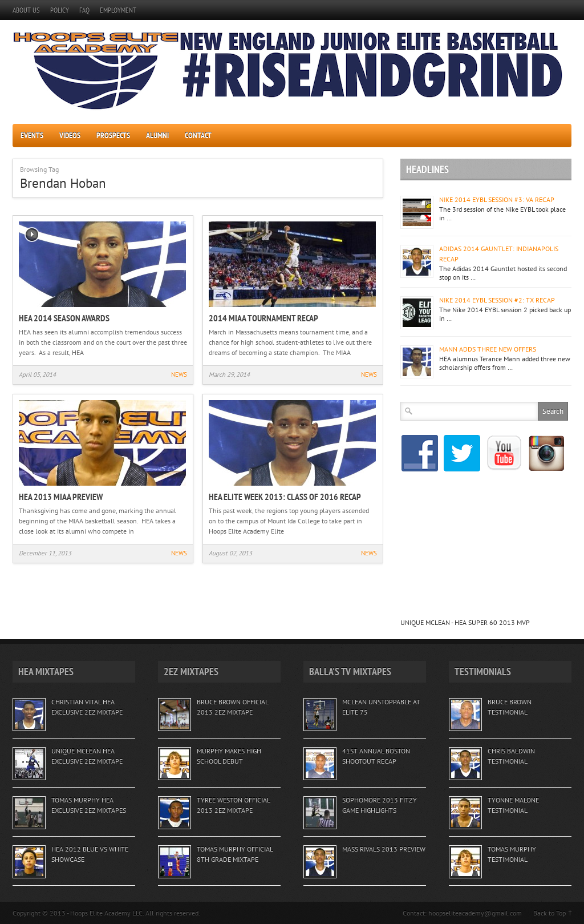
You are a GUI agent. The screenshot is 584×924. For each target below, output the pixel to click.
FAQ (84, 10)
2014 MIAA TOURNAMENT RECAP (263, 318)
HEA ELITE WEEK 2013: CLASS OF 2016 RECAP (285, 497)
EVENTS (32, 135)
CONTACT (198, 135)
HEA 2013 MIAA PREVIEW (61, 497)
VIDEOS (70, 135)
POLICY (60, 10)
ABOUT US (26, 10)
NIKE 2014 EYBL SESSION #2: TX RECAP (497, 300)
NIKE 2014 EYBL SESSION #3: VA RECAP (497, 199)
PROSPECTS (113, 135)
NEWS (179, 374)
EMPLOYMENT (118, 10)
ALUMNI (157, 135)
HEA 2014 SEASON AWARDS (64, 318)
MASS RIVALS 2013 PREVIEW (384, 849)
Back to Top (549, 913)
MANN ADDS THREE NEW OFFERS (488, 349)
